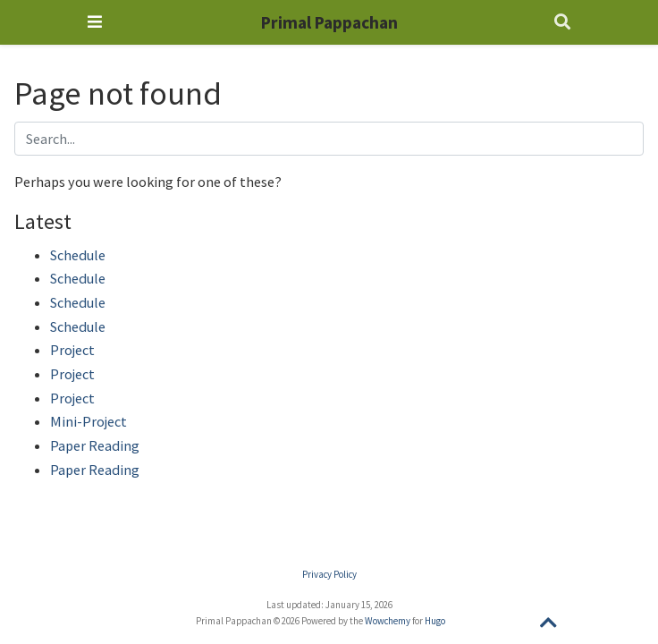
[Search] (562, 23)
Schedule (78, 255)
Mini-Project (89, 421)
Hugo (435, 621)
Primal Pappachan (329, 22)
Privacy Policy (329, 574)
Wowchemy (388, 621)
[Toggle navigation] (95, 22)
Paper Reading (95, 445)
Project (72, 350)
